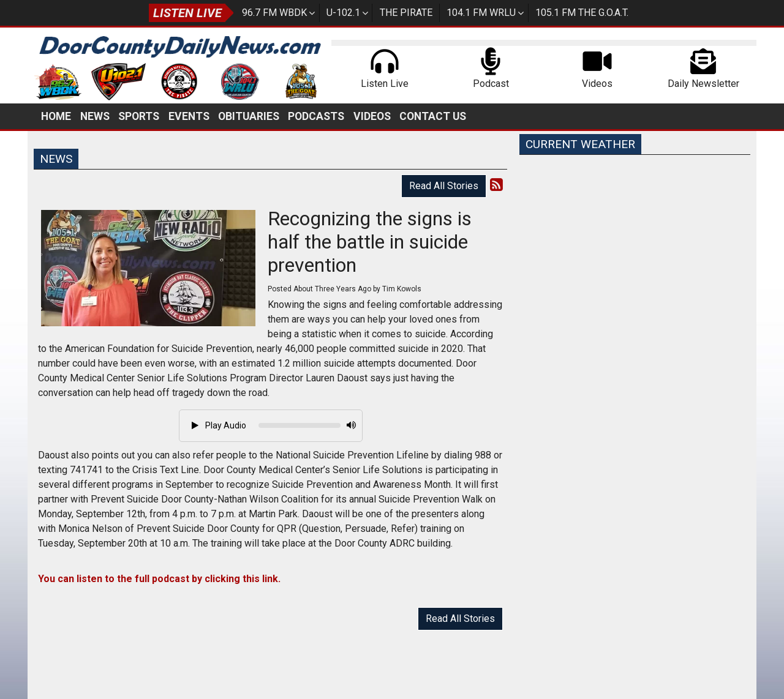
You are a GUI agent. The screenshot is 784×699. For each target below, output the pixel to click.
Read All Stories (444, 186)
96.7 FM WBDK (274, 13)
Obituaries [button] (249, 116)
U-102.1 (343, 13)
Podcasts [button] (316, 116)
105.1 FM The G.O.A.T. (582, 13)
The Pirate (406, 13)
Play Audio (219, 425)
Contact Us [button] (433, 116)
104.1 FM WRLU (481, 13)
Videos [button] (372, 116)
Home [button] (56, 116)
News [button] (95, 116)
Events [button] (189, 116)
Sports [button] (139, 116)
